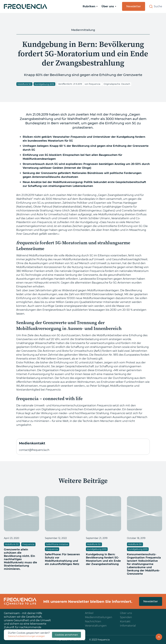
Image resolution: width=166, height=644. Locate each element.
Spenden (126, 617)
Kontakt (125, 621)
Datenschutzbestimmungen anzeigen (26, 636)
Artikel (89, 613)
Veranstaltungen (96, 626)
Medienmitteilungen (99, 617)
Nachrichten (93, 621)
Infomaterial (128, 626)
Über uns (126, 613)
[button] (90, 6)
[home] (25, 6)
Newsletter (134, 6)
